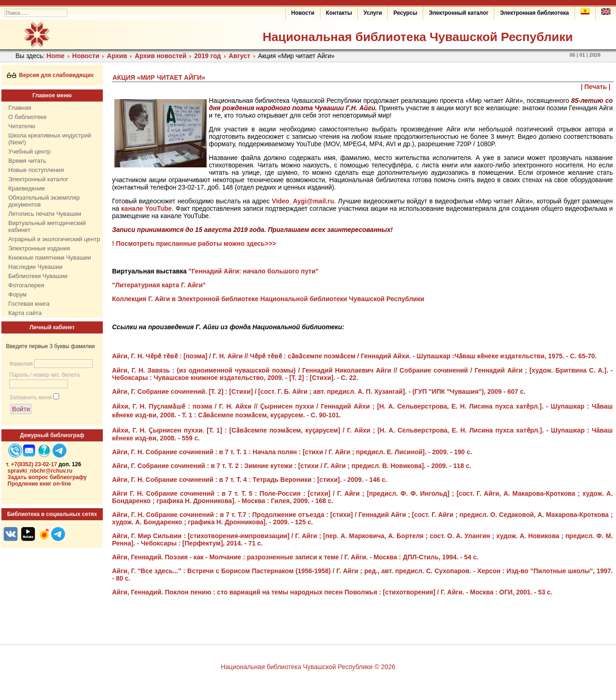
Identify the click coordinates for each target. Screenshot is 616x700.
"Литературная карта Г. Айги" (159, 285)
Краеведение (27, 188)
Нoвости (86, 56)
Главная (20, 108)
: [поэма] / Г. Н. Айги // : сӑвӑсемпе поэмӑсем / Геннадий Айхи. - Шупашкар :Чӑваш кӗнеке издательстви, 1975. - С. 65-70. (354, 356)
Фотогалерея (26, 285)
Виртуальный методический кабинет (47, 226)
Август (240, 56)
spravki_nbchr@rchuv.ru (40, 471)
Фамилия (21, 364)
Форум (18, 294)
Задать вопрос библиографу (47, 477)
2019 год (207, 56)
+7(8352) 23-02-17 (34, 464)
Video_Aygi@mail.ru (303, 201)
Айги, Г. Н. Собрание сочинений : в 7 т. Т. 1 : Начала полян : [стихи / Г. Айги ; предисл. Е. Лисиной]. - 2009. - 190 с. (292, 452)
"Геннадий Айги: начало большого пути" (254, 271)
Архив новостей (160, 56)
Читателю (22, 126)
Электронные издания (39, 248)
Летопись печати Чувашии (45, 214)
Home (56, 56)
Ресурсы (405, 13)
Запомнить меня (30, 397)
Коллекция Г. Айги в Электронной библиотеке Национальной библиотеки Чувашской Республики (268, 299)
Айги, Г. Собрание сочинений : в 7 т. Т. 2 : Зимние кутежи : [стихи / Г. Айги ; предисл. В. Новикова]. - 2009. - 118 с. (292, 466)
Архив (117, 56)
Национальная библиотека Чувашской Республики (418, 37)
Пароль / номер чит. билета (44, 375)
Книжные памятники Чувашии (50, 258)
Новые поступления (36, 170)
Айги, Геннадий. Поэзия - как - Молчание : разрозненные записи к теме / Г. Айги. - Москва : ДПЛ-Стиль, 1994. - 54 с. (295, 557)
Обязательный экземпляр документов (44, 201)
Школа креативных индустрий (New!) (50, 139)
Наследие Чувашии (35, 267)
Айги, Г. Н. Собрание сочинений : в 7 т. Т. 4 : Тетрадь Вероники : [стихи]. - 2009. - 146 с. (250, 480)
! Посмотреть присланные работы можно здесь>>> (194, 243)
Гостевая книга (29, 304)
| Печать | (596, 87)
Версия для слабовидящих (50, 75)
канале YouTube (147, 208)
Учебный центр (30, 151)
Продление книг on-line (39, 484)
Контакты (339, 13)
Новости (303, 13)
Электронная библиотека (534, 13)
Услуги (373, 13)
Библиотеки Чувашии (38, 276)
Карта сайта (25, 313)
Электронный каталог (459, 13)
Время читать (27, 161)
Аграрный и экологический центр (54, 239)
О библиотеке (27, 117)
